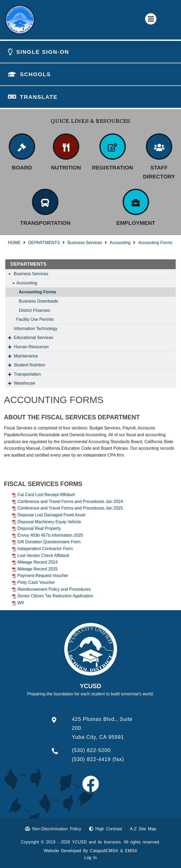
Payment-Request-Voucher (43, 576)
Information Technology (36, 329)
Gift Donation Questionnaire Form (49, 542)
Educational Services (33, 338)
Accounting (120, 243)
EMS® (131, 851)
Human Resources (31, 347)
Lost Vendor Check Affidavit (43, 556)
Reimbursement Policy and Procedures (54, 589)
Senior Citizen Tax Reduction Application (55, 596)
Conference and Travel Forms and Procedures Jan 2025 (70, 508)
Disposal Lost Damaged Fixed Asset (51, 515)
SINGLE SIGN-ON (43, 52)
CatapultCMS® (104, 851)
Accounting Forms (155, 243)
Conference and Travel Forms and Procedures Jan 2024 (70, 501)
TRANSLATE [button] (39, 97)
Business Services (85, 243)
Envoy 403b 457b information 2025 (50, 535)
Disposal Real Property (39, 528)
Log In (90, 858)
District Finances (34, 310)
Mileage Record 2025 (38, 569)
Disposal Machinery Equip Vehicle (49, 522)
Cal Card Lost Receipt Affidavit (46, 495)
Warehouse (24, 383)
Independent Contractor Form (45, 549)
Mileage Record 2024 (38, 562)
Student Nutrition (29, 365)
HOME (14, 243)
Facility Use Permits (35, 319)
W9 (21, 603)
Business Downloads (38, 301)
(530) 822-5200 (91, 750)
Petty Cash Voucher (36, 582)
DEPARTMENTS (44, 243)
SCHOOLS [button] (35, 74)
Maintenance (26, 356)
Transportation (27, 374)
